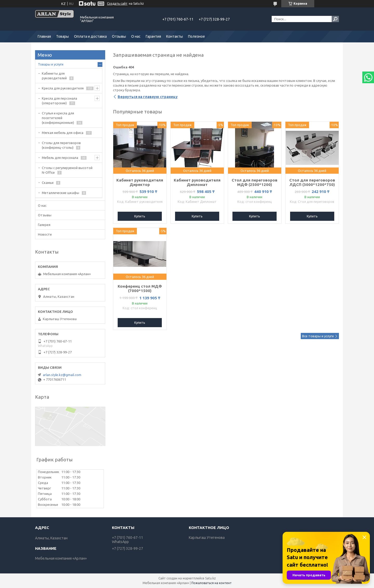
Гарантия (153, 36)
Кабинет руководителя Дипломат (197, 182)
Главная (44, 36)
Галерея (44, 225)
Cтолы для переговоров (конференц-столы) (61, 145)
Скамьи (48, 183)
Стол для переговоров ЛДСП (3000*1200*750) (312, 182)
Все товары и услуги (318, 336)
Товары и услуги (51, 64)
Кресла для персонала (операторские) (59, 101)
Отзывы (119, 36)
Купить (140, 216)
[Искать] (335, 19)
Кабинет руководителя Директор (140, 182)
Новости (45, 234)
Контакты (175, 36)
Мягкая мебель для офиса (63, 133)
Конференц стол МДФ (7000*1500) (140, 288)
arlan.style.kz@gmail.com (62, 375)
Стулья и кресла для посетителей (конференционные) (58, 118)
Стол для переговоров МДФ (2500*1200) (255, 182)
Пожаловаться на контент (212, 583)
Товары (62, 36)
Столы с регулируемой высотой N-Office (67, 170)
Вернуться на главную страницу (148, 97)
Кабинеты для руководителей (54, 76)
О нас (136, 36)
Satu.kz (211, 578)
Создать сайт (117, 4)
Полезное (196, 36)
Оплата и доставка (90, 36)
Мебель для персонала (60, 158)
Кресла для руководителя (63, 88)
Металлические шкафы (61, 193)
